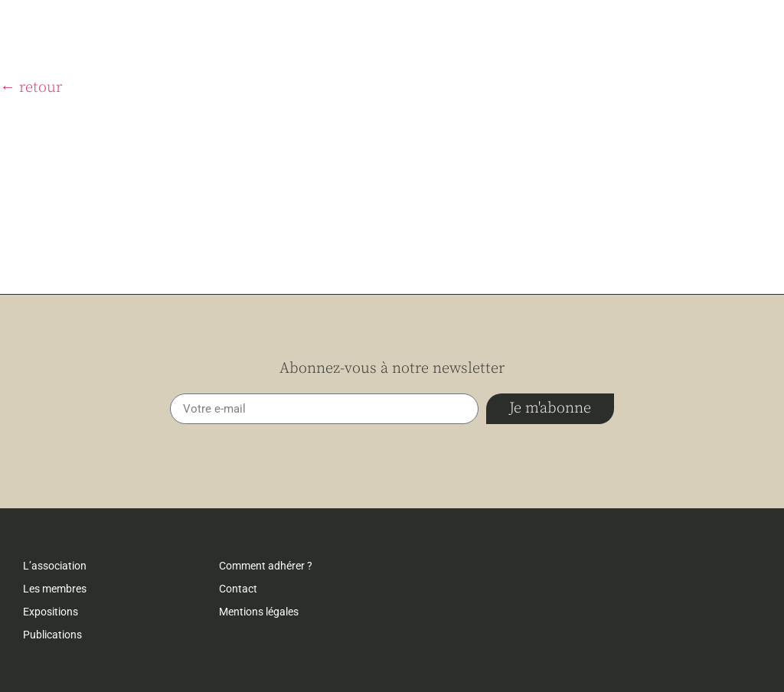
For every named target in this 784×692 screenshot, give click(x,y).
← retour (31, 88)
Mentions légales (259, 612)
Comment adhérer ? (266, 566)
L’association (55, 566)
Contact (238, 589)
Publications (52, 635)
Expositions (51, 612)
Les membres (55, 589)
